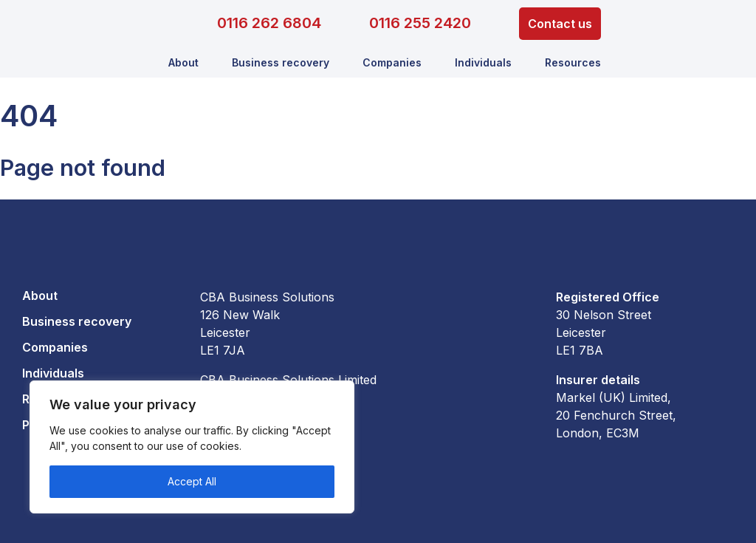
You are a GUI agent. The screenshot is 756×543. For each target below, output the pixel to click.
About (183, 62)
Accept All (192, 481)
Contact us (560, 24)
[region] (192, 447)
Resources (573, 62)
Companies (392, 62)
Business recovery (281, 62)
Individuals (483, 62)
